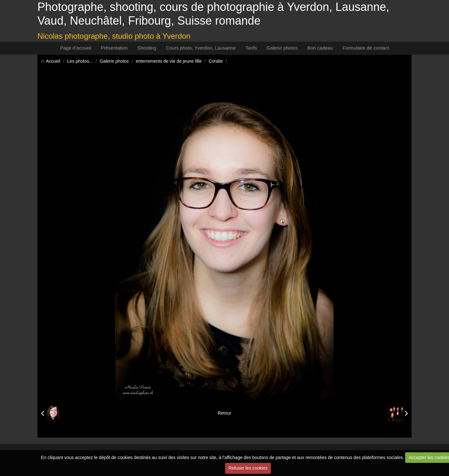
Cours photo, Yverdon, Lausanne (201, 48)
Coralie (216, 61)
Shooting (147, 48)
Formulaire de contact (366, 48)
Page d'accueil (76, 48)
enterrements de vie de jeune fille (169, 61)
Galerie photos (282, 48)
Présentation (114, 48)
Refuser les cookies (248, 468)
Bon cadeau (320, 48)
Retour (224, 413)
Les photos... (80, 61)
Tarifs (251, 48)
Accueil (53, 61)
